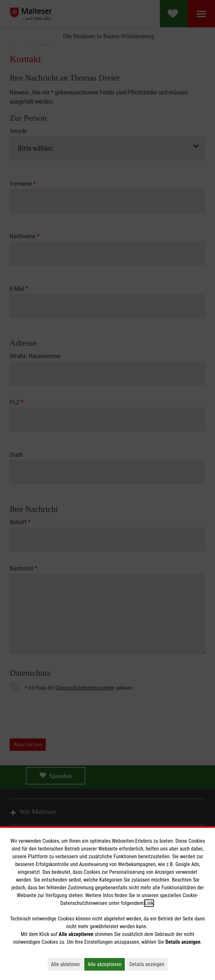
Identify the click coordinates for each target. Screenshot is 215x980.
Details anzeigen (149, 964)
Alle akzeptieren (106, 964)
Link (149, 903)
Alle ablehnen (67, 964)
